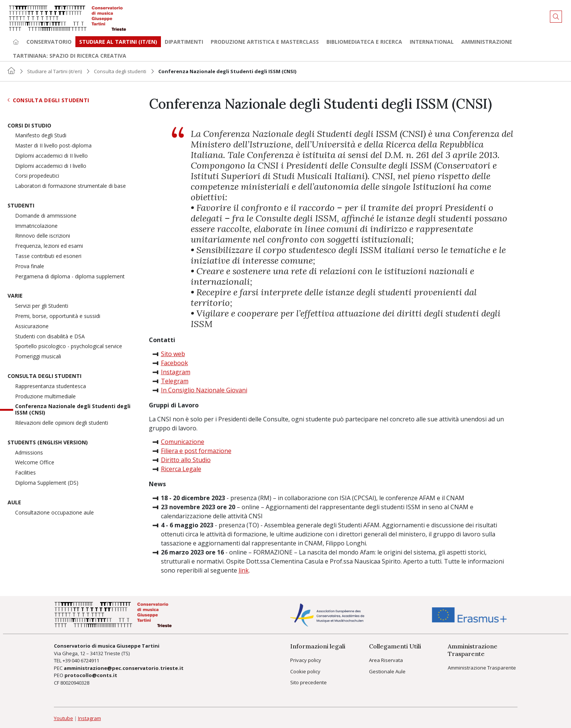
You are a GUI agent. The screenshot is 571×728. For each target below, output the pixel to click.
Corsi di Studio (29, 126)
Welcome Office (35, 463)
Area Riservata (386, 660)
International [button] (432, 42)
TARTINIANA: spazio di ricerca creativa (70, 56)
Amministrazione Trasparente (482, 668)
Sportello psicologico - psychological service (69, 346)
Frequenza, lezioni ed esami (49, 246)
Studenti (21, 206)
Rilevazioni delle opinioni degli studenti (62, 423)
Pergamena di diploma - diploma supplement (70, 277)
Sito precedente (308, 682)
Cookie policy (305, 671)
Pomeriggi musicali (38, 357)
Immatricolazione (36, 226)
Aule (14, 503)
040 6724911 (85, 660)
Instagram (176, 372)
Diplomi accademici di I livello (51, 166)
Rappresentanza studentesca (51, 386)
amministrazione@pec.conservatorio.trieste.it (124, 668)
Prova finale (30, 266)
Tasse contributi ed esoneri (48, 256)
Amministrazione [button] (487, 42)
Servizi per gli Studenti (42, 306)
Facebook (175, 363)
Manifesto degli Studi (41, 136)
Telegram (175, 381)
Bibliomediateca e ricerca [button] (364, 42)
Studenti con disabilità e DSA (50, 337)
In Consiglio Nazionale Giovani (204, 390)
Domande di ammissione (46, 216)
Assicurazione (32, 326)
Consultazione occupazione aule (54, 513)
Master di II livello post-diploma (53, 146)
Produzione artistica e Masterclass (265, 42)
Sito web (173, 354)
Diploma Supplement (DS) (47, 483)
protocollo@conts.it (91, 675)
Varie (15, 296)
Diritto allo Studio (186, 460)
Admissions (29, 453)
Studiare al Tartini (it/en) (54, 71)
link (244, 570)
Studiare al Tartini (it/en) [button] (118, 42)
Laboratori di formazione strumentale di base (70, 186)
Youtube (64, 718)
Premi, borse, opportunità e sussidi (58, 316)
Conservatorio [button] (49, 42)
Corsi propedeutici (37, 176)
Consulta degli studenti (120, 71)
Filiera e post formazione (196, 451)
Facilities (25, 473)
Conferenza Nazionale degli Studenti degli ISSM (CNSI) (73, 410)
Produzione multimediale (45, 397)
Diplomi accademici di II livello (51, 156)
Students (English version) (48, 443)
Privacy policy (306, 660)
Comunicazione (183, 442)
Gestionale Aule (387, 671)
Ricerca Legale (181, 469)
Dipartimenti (184, 42)
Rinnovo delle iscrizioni (43, 236)
